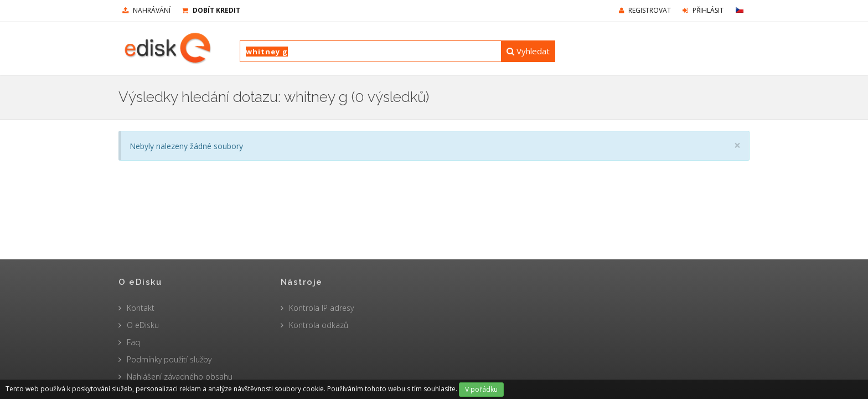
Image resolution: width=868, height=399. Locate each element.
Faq (133, 342)
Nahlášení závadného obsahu (180, 377)
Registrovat (645, 10)
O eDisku (143, 325)
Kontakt (141, 308)
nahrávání (146, 10)
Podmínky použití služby (169, 359)
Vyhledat (528, 51)
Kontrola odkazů (319, 325)
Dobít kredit (211, 10)
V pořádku (481, 389)
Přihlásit (703, 10)
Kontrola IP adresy (321, 308)
